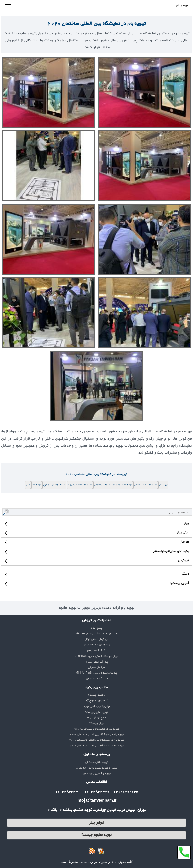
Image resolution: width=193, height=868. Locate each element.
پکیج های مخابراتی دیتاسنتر (171, 551)
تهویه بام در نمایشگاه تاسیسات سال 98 (97, 729)
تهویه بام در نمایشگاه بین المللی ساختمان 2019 (97, 746)
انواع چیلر (97, 823)
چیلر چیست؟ (96, 723)
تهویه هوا (37, 485)
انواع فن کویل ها (96, 718)
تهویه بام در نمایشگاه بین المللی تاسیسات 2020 (96, 740)
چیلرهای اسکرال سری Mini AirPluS (96, 673)
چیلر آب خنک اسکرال (97, 662)
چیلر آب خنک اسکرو (97, 679)
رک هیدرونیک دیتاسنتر (96, 645)
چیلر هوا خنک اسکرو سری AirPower (96, 656)
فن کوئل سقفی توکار (97, 639)
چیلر (28, 485)
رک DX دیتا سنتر (97, 651)
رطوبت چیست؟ (96, 695)
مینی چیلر (183, 533)
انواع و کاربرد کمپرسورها (97, 707)
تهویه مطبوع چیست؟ (96, 712)
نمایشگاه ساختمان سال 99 (80, 485)
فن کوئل (184, 561)
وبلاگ (186, 574)
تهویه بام (163, 485)
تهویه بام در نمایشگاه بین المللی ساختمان (113, 485)
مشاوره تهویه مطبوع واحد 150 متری (97, 768)
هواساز (185, 542)
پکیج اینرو (96, 628)
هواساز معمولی (96, 668)
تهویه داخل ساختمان (97, 762)
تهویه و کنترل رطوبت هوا (97, 774)
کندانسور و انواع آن (97, 701)
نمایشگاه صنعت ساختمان (146, 485)
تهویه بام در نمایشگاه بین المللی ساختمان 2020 (96, 24)
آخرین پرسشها (180, 583)
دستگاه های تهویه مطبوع (54, 485)
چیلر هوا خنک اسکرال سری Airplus (96, 634)
